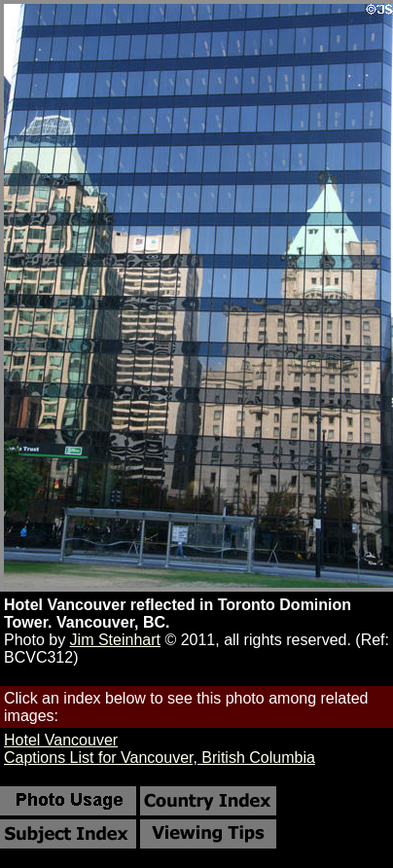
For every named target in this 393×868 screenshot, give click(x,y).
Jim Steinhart (115, 640)
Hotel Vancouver (61, 740)
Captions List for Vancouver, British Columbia (160, 758)
